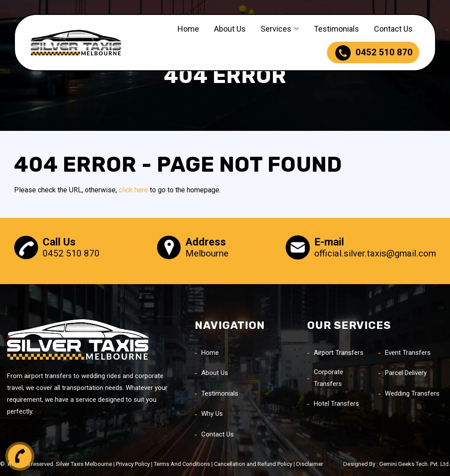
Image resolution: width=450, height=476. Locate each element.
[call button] (20, 456)
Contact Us (393, 29)
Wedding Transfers (412, 393)
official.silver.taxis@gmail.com (375, 253)
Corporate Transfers (328, 378)
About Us (230, 29)
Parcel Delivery (406, 373)
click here (133, 190)
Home (188, 29)
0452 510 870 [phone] (374, 53)
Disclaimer (310, 464)
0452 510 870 (71, 253)
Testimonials (336, 29)
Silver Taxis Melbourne (84, 464)
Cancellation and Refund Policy (253, 464)
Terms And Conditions (182, 464)
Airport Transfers (339, 353)
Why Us (212, 414)
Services (276, 29)
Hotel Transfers (336, 404)
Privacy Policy (133, 464)
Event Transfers (408, 353)
